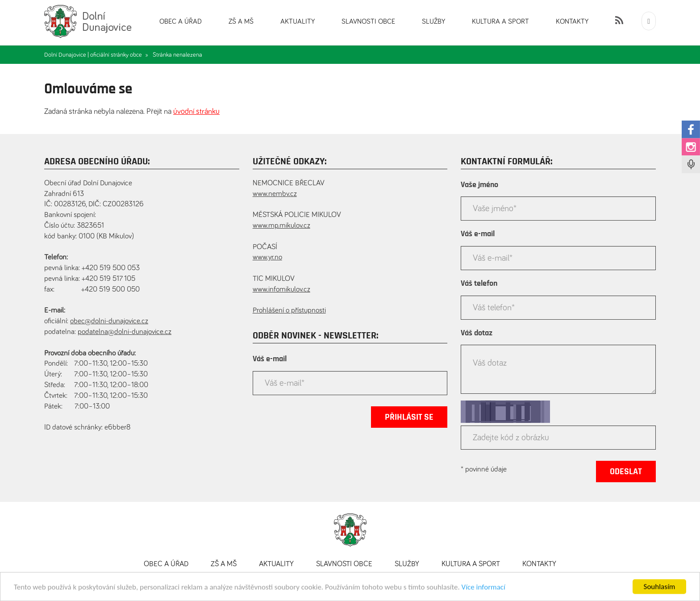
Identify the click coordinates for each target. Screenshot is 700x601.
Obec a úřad (181, 21)
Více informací (483, 591)
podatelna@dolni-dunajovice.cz (125, 332)
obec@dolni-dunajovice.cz (109, 321)
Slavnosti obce (368, 21)
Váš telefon (479, 284)
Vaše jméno (479, 185)
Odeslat (626, 472)
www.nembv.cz (275, 194)
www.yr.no (267, 257)
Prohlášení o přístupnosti (289, 311)
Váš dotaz (477, 333)
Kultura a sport (500, 21)
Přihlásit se (409, 417)
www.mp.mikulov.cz (281, 226)
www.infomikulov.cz (281, 290)
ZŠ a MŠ (241, 21)
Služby (433, 21)
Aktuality (298, 21)
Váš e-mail (270, 359)
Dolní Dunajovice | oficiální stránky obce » (96, 55)
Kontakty (572, 21)
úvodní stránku (196, 112)
